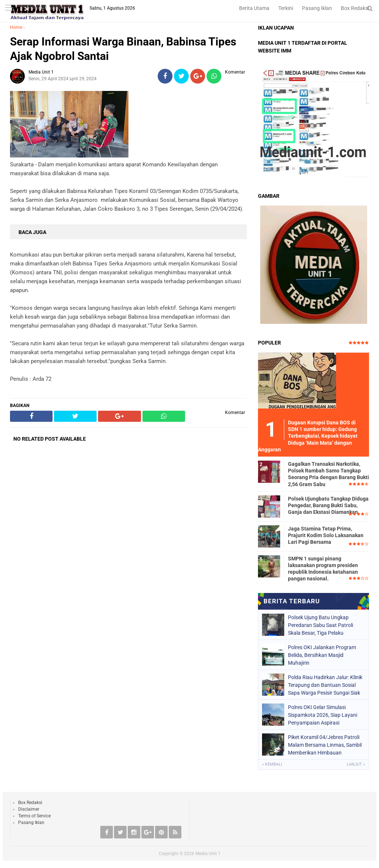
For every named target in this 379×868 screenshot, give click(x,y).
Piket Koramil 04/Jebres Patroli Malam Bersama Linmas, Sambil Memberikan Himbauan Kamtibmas (325, 745)
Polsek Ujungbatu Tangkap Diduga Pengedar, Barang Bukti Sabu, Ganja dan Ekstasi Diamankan (328, 505)
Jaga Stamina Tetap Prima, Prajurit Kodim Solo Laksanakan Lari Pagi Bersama (326, 535)
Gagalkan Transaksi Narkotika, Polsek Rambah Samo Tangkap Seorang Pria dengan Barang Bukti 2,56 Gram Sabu (328, 474)
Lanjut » (356, 764)
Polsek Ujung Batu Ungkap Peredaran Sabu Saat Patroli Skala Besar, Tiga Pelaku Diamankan (321, 625)
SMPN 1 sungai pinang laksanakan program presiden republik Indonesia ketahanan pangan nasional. (323, 569)
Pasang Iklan (317, 8)
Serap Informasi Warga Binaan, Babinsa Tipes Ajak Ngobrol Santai (123, 49)
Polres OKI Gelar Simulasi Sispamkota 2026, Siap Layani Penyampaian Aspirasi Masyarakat (323, 715)
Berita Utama (254, 8)
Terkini (286, 8)
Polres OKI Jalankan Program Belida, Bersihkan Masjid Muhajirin (322, 655)
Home (16, 27)
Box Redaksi (355, 8)
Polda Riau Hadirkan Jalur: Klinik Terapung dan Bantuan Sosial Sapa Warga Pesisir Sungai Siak (325, 685)
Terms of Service (34, 816)
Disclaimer (29, 809)
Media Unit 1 (208, 854)
